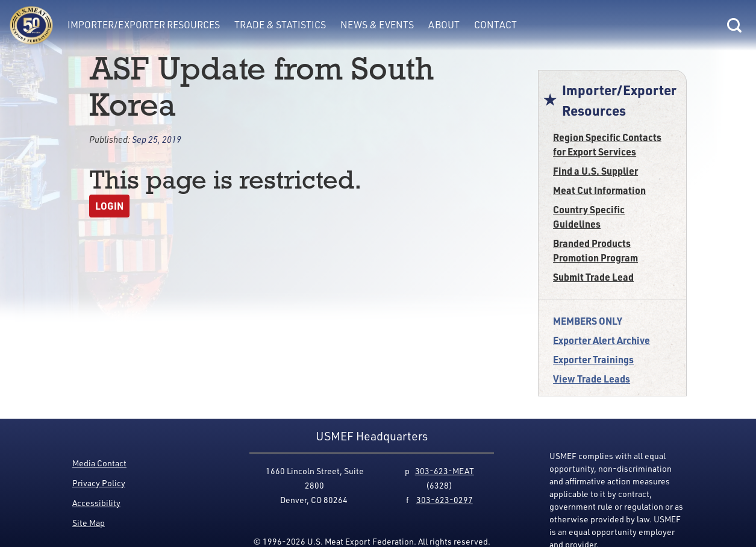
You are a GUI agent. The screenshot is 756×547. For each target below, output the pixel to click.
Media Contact (99, 463)
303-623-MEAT (445, 471)
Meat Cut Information (599, 190)
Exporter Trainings (593, 359)
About (444, 25)
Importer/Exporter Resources (144, 25)
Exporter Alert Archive (601, 340)
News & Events (377, 25)
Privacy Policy (99, 483)
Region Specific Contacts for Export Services (607, 144)
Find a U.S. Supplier (595, 171)
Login (109, 206)
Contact (495, 25)
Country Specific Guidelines (589, 217)
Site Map (89, 523)
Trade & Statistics (280, 25)
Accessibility (96, 503)
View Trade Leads (592, 379)
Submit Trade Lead (593, 277)
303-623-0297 (445, 500)
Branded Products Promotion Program (595, 250)
